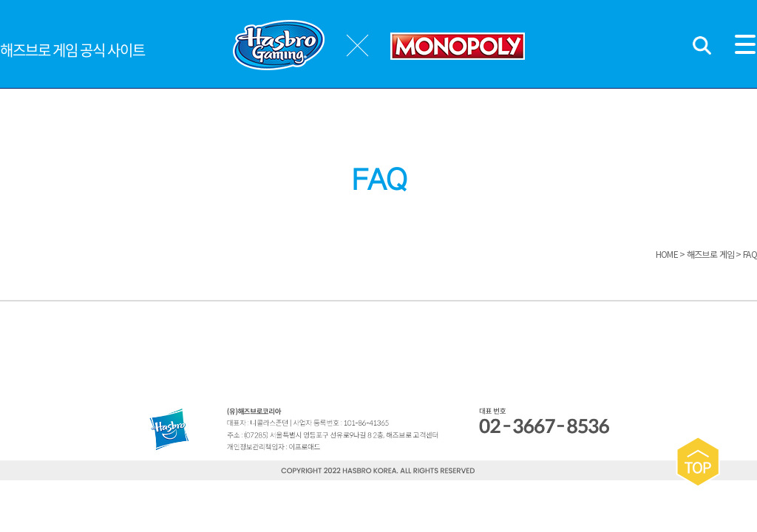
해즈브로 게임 (711, 254)
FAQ (750, 254)
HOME (667, 254)
